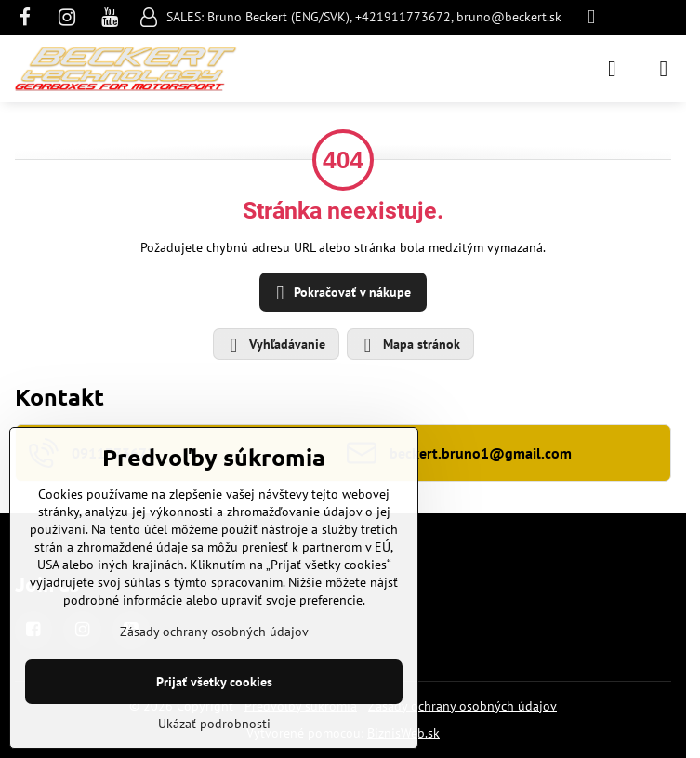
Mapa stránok (409, 345)
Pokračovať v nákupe (341, 293)
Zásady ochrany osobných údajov (462, 706)
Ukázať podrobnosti (214, 724)
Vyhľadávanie (275, 345)
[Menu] (664, 69)
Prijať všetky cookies (214, 682)
